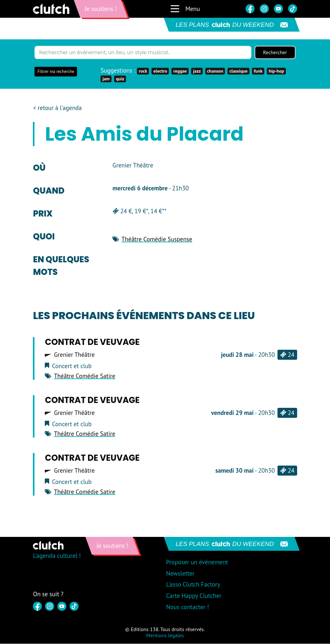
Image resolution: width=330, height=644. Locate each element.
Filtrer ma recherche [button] (56, 72)
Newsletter (180, 573)
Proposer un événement (197, 562)
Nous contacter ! (188, 607)
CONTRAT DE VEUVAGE (92, 342)
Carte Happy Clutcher (194, 596)
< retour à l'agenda (57, 108)
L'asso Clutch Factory (193, 585)
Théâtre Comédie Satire (84, 376)
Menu (185, 9)
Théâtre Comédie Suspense (157, 239)
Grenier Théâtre (74, 355)
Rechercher (275, 53)
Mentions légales (165, 636)
